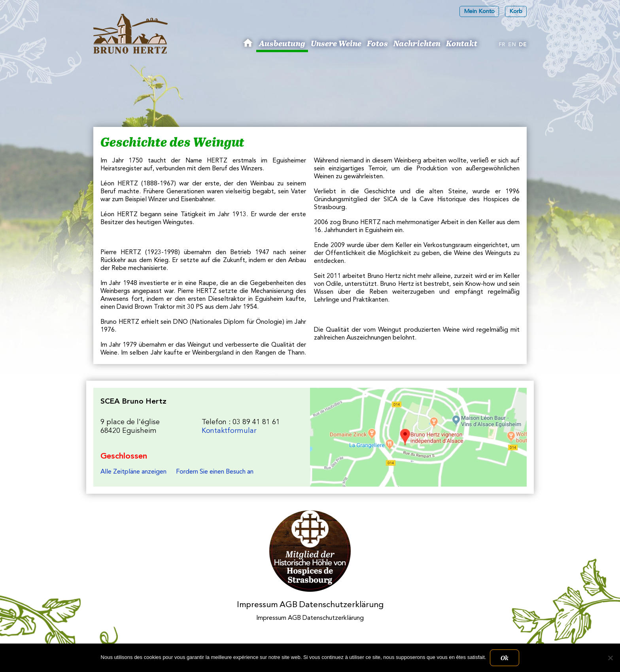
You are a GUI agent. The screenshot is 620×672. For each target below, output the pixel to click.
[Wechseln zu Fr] (502, 45)
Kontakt (462, 43)
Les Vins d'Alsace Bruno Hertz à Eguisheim (130, 34)
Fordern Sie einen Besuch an (215, 472)
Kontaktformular (229, 431)
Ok (505, 658)
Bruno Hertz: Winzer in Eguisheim (249, 46)
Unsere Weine (336, 43)
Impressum (257, 605)
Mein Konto (479, 12)
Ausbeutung (282, 43)
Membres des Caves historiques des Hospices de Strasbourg (310, 551)
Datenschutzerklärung (341, 605)
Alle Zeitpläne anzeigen (133, 472)
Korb (516, 12)
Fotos (377, 43)
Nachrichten (417, 43)
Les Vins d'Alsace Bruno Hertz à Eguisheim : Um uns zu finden (418, 437)
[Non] (610, 658)
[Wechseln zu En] (512, 45)
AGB (288, 605)
